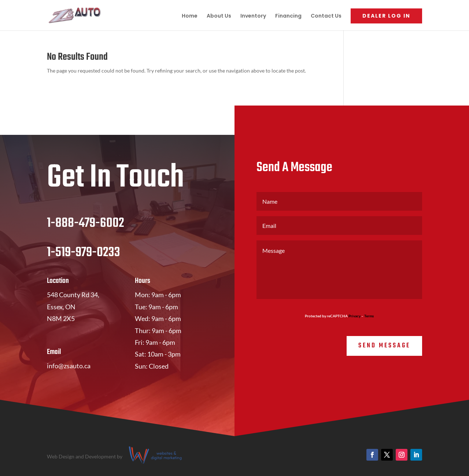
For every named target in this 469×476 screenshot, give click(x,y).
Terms (369, 316)
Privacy (354, 316)
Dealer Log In (386, 16)
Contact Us (326, 16)
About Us (219, 16)
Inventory (253, 16)
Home (190, 16)
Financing (288, 16)
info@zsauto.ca (69, 366)
